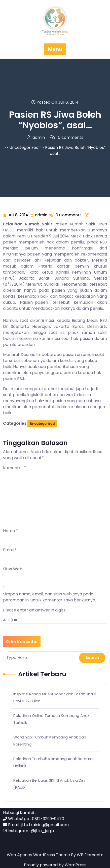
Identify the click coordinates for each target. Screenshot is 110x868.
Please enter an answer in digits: (35, 610)
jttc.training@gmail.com (45, 825)
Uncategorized (24, 147)
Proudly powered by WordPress (55, 865)
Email (10, 550)
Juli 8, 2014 (18, 215)
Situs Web (13, 569)
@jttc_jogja (43, 831)
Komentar (15, 468)
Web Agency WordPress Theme (39, 855)
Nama (10, 531)
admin (41, 215)
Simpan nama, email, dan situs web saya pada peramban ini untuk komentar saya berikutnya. (49, 597)
